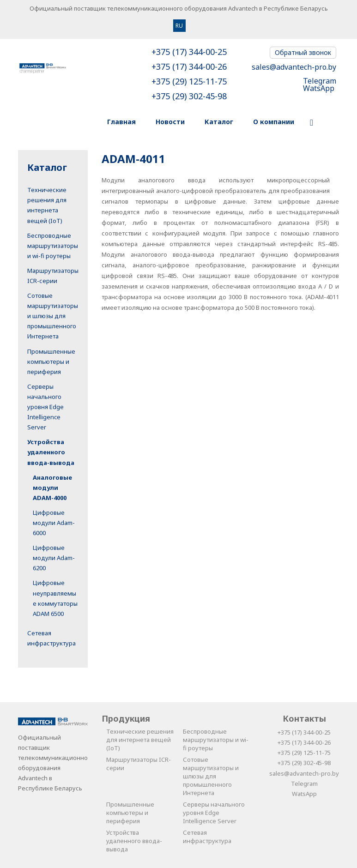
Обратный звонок (303, 52)
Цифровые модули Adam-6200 (54, 558)
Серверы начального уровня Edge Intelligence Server (45, 407)
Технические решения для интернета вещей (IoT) (140, 740)
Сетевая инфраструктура (207, 837)
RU (179, 26)
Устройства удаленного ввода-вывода (51, 452)
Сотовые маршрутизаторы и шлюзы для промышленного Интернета (53, 316)
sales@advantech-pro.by (294, 67)
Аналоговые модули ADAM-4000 (52, 488)
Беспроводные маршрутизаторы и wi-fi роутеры (53, 246)
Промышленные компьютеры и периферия (51, 362)
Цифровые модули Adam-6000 (54, 523)
